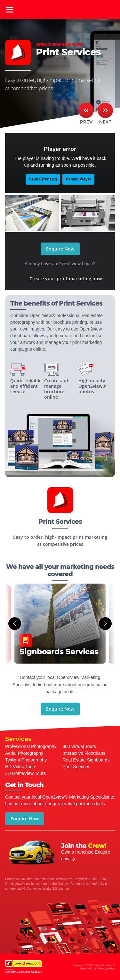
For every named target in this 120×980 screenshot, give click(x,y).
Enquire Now (60, 249)
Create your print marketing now (66, 279)
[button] (15, 624)
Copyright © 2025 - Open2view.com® (94, 967)
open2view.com (60, 10)
